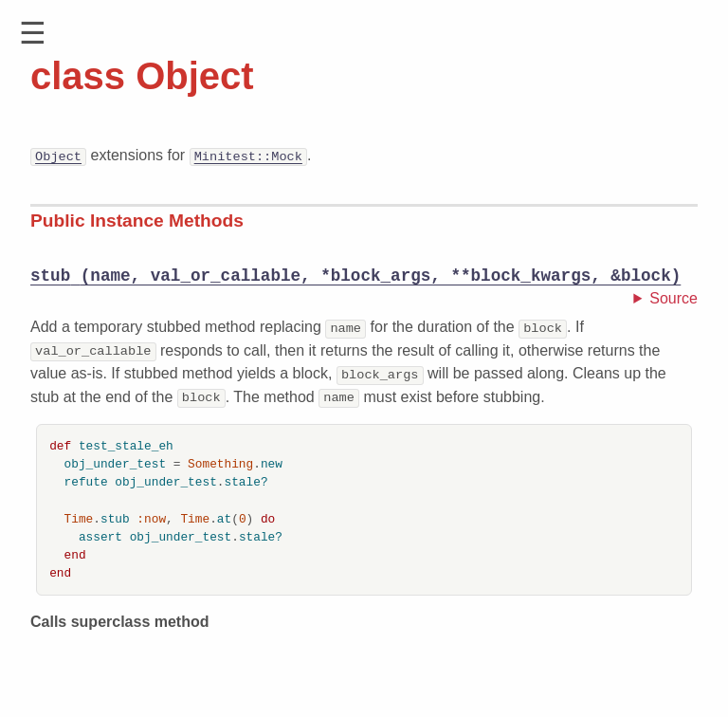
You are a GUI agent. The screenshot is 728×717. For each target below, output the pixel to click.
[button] (33, 34)
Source (673, 299)
